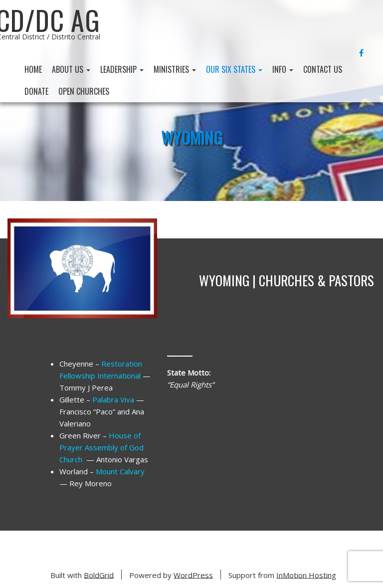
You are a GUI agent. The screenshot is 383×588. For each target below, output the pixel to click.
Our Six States (234, 69)
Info (283, 69)
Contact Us (323, 69)
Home (33, 69)
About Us (71, 69)
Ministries (175, 69)
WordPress (193, 575)
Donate (36, 91)
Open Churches (84, 91)
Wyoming (192, 137)
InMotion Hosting (306, 575)
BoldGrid (99, 575)
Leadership (122, 69)
